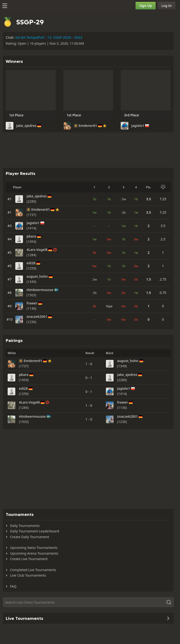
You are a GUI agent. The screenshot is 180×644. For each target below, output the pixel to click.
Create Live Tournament (29, 559)
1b (94, 199)
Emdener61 (88, 126)
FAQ (13, 586)
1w (94, 212)
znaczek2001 (37, 317)
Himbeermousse (40, 290)
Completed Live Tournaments (33, 570)
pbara (31, 236)
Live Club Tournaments (28, 575)
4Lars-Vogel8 (37, 250)
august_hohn (37, 276)
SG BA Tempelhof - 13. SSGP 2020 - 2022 (49, 37)
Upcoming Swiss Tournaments (34, 548)
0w (109, 239)
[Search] (88, 602)
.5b (123, 212)
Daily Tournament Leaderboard (35, 531)
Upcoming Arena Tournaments (34, 553)
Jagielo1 (138, 126)
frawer (32, 303)
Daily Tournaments (25, 526)
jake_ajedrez (26, 126)
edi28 (31, 263)
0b (94, 253)
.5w (123, 199)
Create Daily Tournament (30, 537)
